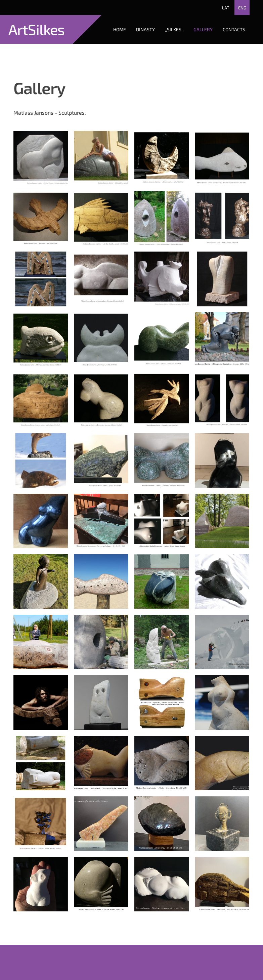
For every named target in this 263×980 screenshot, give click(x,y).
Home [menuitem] (120, 29)
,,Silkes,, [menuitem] (174, 29)
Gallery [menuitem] (203, 29)
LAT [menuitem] (226, 8)
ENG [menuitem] (242, 8)
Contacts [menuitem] (234, 29)
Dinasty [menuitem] (145, 29)
